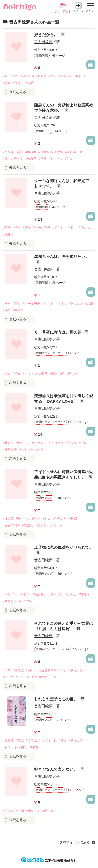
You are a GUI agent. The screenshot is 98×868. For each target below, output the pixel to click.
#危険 (59, 152)
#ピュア (71, 159)
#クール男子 (22, 76)
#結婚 (60, 443)
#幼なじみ (10, 601)
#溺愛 (30, 83)
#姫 (51, 443)
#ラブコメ (56, 525)
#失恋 (20, 740)
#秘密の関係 (11, 525)
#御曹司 (18, 310)
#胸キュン (66, 76)
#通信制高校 (48, 670)
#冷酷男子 (10, 450)
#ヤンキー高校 (13, 152)
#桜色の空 (60, 519)
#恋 (62, 374)
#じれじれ (50, 740)
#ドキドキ (39, 76)
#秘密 (7, 310)
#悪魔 (89, 304)
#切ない (31, 670)
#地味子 (81, 76)
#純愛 (7, 374)
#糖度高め (46, 152)
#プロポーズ (74, 152)
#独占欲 (8, 677)
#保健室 (8, 519)
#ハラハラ (26, 450)
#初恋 (73, 519)
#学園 (17, 228)
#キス (46, 519)
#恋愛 (27, 228)
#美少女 (72, 374)
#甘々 (53, 76)
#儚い (53, 374)
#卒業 (7, 670)
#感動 (7, 83)
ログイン (78, 11)
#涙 (35, 677)
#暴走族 (8, 443)
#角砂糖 (31, 152)
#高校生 (18, 83)
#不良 (42, 159)
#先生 (36, 519)
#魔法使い (39, 594)
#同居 (7, 594)
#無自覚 (31, 159)
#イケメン (30, 374)
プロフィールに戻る (75, 842)
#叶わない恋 (48, 677)
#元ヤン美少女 (13, 159)
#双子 (7, 76)
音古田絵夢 (43, 42)
